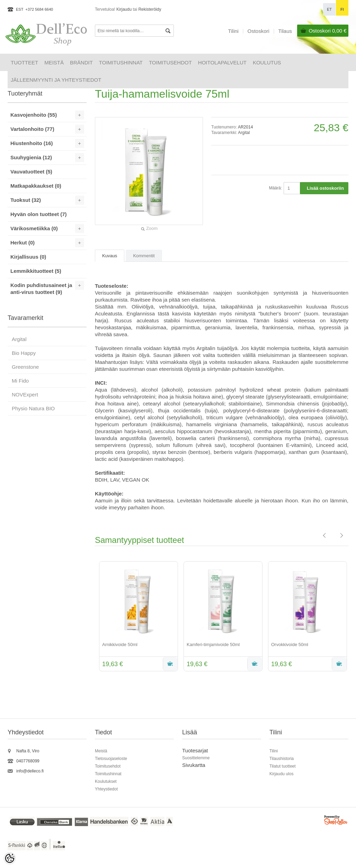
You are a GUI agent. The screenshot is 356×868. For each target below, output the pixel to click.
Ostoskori (327, 31)
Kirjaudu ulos (281, 774)
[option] (137, 617)
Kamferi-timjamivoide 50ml (213, 645)
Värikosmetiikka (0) (34, 228)
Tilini (233, 31)
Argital (244, 133)
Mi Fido (20, 381)
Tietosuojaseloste (111, 759)
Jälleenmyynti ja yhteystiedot (56, 80)
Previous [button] (90, 617)
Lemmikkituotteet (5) (36, 271)
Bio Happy (24, 353)
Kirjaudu (124, 9)
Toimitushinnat (121, 62)
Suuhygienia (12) (31, 157)
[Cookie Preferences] (10, 858)
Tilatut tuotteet (283, 766)
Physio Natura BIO (33, 408)
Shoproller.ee (336, 821)
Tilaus (285, 31)
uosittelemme (197, 758)
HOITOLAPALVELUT (222, 62)
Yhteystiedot (106, 789)
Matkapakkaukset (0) (36, 186)
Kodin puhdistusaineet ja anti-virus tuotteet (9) (41, 289)
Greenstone (25, 367)
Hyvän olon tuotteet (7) (39, 214)
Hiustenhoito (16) (32, 143)
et (329, 9)
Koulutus (267, 62)
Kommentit (144, 256)
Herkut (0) (23, 243)
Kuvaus (110, 256)
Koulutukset (106, 781)
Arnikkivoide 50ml (120, 645)
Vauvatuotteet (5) (31, 172)
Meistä (54, 62)
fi (342, 9)
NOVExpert (25, 395)
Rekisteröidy (150, 9)
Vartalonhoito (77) (32, 129)
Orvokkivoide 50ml (290, 645)
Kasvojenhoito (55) (34, 115)
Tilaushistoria (282, 759)
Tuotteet (24, 62)
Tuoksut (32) (26, 200)
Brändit (81, 62)
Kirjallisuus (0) (28, 257)
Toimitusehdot (170, 62)
